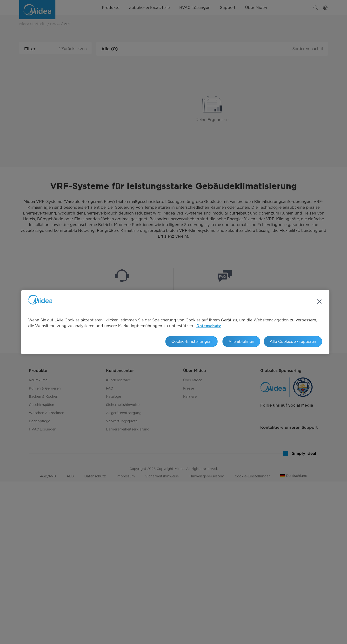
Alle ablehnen (241, 341)
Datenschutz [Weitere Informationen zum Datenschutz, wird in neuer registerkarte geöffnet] (209, 326)
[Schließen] (319, 301)
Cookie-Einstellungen (191, 341)
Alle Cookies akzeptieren (293, 341)
